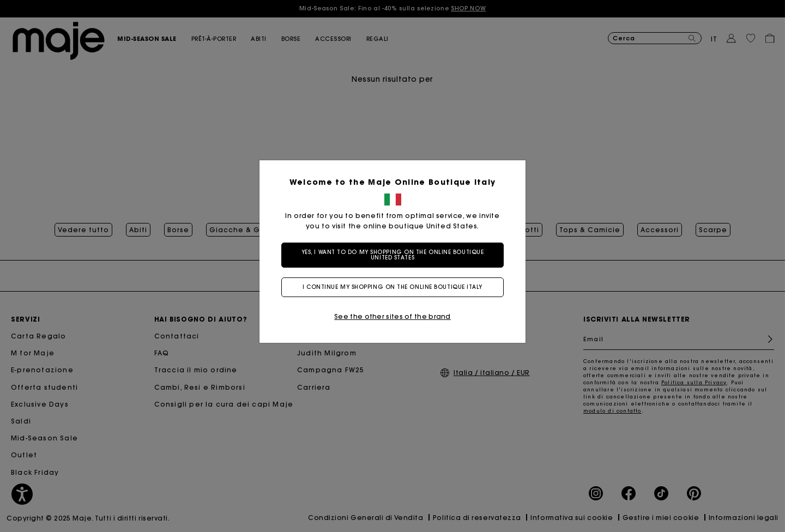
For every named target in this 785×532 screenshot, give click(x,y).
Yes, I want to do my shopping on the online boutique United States (393, 255)
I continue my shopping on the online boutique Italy (392, 287)
